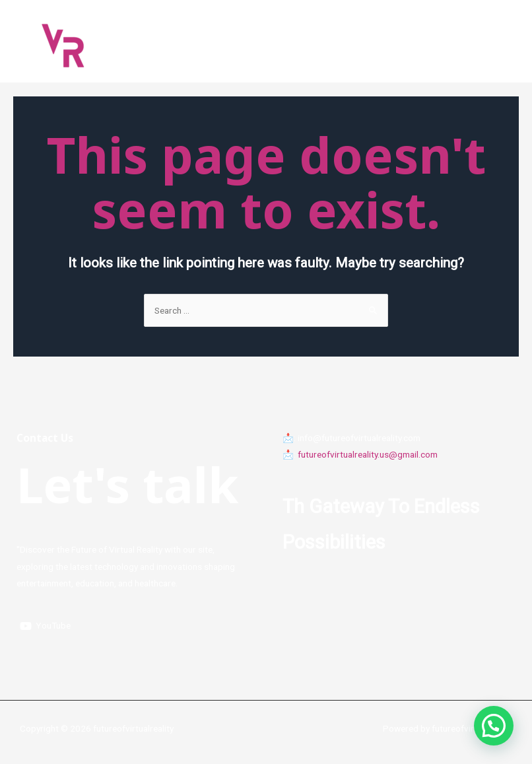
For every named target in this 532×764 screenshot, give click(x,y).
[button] (494, 726)
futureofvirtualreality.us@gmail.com (368, 454)
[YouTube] (46, 626)
